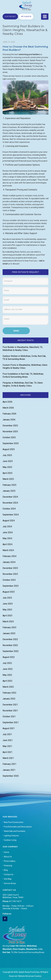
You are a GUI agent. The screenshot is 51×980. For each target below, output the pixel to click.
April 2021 (7, 752)
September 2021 (11, 722)
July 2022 (7, 663)
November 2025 (10, 431)
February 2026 (9, 414)
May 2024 (7, 538)
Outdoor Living (10, 840)
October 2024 (9, 509)
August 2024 (9, 521)
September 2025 (11, 443)
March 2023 (8, 622)
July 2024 (7, 527)
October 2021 (9, 717)
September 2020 (11, 776)
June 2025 (8, 461)
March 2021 (8, 758)
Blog (6, 870)
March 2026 (8, 408)
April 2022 (7, 681)
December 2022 (10, 639)
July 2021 (7, 734)
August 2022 (9, 657)
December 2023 (10, 568)
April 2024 (7, 544)
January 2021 (9, 770)
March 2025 (8, 479)
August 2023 (9, 592)
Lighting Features (11, 836)
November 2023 (10, 574)
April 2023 (7, 616)
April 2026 (7, 402)
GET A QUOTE (26, 17)
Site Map (8, 879)
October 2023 (9, 580)
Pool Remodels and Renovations (18, 827)
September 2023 (11, 586)
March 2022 (8, 687)
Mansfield (7, 949)
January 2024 (9, 562)
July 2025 (7, 455)
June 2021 (8, 740)
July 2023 (7, 598)
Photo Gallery (10, 861)
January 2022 (9, 699)
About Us (8, 857)
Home (7, 852)
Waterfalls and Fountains (15, 831)
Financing (8, 866)
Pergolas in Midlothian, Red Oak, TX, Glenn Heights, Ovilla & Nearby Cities (23, 384)
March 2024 (8, 550)
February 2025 (9, 485)
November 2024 (10, 503)
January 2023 (9, 633)
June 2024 (8, 532)
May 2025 (7, 467)
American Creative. (34, 976)
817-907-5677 (10, 17)
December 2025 (10, 426)
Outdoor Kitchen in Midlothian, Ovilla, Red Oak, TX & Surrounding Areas (24, 358)
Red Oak (6, 952)
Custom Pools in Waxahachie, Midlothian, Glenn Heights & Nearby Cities (25, 366)
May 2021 (7, 746)
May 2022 (7, 675)
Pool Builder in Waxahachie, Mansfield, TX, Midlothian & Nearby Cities (23, 349)
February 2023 (9, 627)
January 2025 (9, 491)
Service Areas (10, 883)
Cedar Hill (14, 946)
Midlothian (32, 946)
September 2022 (11, 651)
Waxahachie (31, 949)
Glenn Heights (19, 949)
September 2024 (11, 515)
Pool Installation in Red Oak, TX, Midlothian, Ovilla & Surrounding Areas (23, 375)
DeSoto (23, 946)
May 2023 (7, 610)
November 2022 (10, 645)
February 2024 (9, 556)
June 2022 (8, 669)
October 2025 (9, 437)
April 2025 (7, 473)
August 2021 (9, 728)
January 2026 (9, 420)
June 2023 (8, 604)
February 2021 (9, 764)
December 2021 (10, 705)
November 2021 (10, 711)
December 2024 (10, 497)
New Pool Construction (14, 822)
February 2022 (9, 693)
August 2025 (9, 449)
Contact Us (9, 874)
